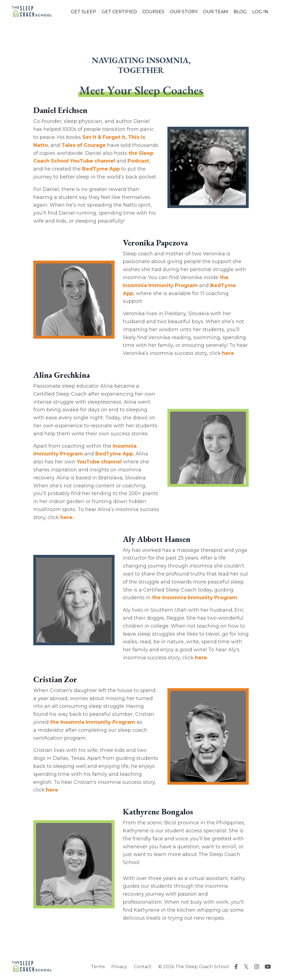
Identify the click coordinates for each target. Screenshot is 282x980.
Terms (98, 967)
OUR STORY (184, 12)
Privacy (119, 967)
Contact (143, 967)
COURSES (153, 12)
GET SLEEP (83, 12)
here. (67, 517)
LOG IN (260, 12)
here (228, 353)
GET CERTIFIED (119, 12)
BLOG (240, 12)
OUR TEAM (215, 12)
